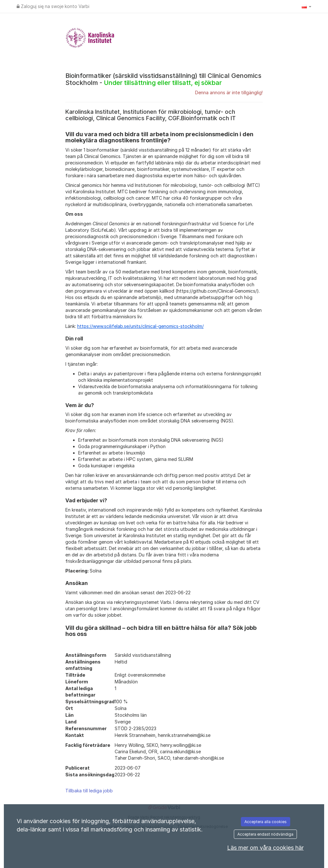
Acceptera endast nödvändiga (265, 834)
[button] (307, 6)
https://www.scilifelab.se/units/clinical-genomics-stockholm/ (140, 326)
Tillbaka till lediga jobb (89, 791)
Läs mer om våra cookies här (265, 848)
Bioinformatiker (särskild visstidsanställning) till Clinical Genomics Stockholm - (163, 79)
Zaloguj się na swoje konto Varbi (53, 6)
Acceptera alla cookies (266, 822)
